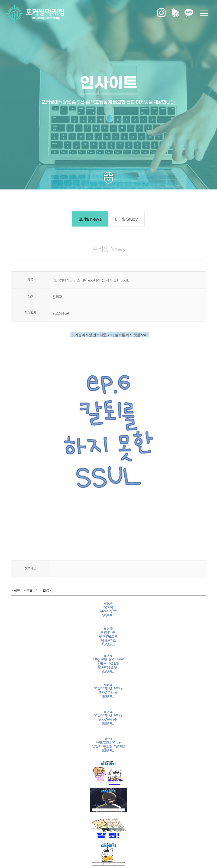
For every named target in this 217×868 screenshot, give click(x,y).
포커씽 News (90, 219)
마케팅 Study (126, 219)
